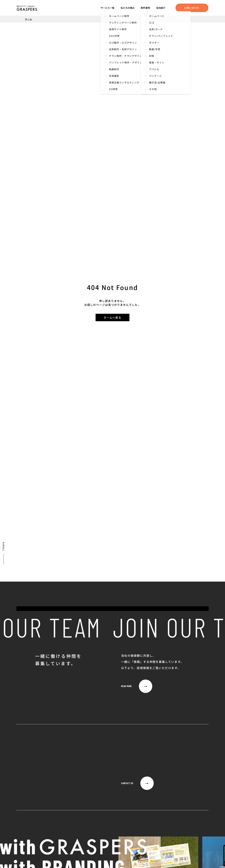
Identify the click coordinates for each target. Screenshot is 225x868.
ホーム (29, 19)
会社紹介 (161, 8)
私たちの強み (128, 8)
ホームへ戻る (113, 317)
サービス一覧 (107, 8)
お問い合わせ (192, 8)
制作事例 (145, 8)
